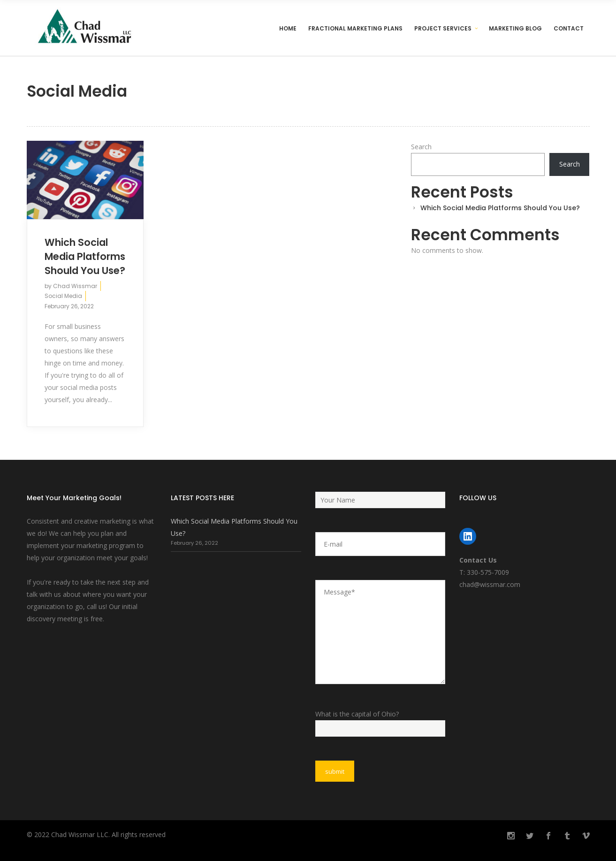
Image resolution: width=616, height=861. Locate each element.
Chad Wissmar (75, 286)
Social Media (63, 296)
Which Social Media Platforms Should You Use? (85, 256)
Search (421, 147)
